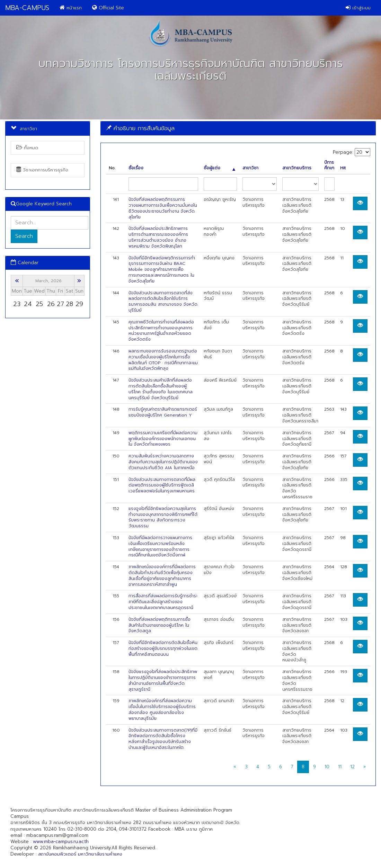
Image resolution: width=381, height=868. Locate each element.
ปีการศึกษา (329, 165)
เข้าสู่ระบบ (358, 8)
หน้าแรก (71, 8)
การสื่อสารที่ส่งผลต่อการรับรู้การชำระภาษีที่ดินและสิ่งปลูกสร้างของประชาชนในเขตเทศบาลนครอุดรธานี (163, 602)
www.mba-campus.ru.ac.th (61, 842)
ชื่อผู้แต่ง (219, 168)
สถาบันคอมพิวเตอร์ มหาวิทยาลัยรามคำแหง (80, 854)
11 (340, 767)
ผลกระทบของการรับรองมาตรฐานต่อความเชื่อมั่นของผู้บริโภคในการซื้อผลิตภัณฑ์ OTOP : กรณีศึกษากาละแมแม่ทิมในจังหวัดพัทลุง (163, 360)
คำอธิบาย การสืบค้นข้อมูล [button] (140, 128)
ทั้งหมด (27, 148)
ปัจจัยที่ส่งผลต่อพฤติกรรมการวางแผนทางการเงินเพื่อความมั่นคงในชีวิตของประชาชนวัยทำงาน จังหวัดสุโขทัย (163, 208)
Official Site (108, 8)
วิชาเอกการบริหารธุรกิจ (42, 170)
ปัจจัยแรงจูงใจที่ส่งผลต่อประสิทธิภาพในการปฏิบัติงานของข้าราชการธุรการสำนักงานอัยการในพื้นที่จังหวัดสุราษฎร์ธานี (163, 680)
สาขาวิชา (250, 168)
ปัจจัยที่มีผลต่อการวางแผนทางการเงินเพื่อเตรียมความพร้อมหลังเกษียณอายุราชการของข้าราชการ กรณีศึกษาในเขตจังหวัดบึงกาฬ (160, 546)
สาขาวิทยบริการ (297, 168)
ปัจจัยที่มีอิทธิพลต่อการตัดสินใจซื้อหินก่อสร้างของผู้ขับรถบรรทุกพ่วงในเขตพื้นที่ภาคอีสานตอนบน (163, 648)
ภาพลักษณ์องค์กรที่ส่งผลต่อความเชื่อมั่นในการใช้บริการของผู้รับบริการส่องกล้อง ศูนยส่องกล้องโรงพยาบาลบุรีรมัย (162, 709)
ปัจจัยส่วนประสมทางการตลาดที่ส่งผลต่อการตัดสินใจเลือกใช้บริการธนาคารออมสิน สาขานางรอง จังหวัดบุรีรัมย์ (163, 302)
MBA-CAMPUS (27, 8)
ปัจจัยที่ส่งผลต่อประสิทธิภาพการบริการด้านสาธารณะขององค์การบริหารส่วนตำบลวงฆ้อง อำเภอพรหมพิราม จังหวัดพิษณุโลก (158, 237)
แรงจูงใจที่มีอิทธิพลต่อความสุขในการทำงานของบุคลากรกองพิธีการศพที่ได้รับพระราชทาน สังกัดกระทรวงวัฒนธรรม (163, 517)
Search (24, 236)
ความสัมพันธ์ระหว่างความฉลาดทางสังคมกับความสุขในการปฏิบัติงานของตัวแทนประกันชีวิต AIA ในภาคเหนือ (163, 462)
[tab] (238, 128)
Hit (343, 168)
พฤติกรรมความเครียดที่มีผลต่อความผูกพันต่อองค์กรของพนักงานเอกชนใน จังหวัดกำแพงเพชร (163, 439)
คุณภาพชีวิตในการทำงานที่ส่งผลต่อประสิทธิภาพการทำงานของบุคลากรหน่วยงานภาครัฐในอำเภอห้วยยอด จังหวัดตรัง (161, 331)
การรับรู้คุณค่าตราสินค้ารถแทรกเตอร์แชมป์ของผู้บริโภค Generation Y (163, 412)
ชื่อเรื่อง (136, 168)
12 (352, 767)
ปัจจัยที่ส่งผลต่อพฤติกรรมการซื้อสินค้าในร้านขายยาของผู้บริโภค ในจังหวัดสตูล (160, 625)
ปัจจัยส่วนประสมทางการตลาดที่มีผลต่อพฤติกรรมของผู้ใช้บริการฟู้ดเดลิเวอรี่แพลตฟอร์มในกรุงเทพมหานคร (162, 485)
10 (327, 767)
